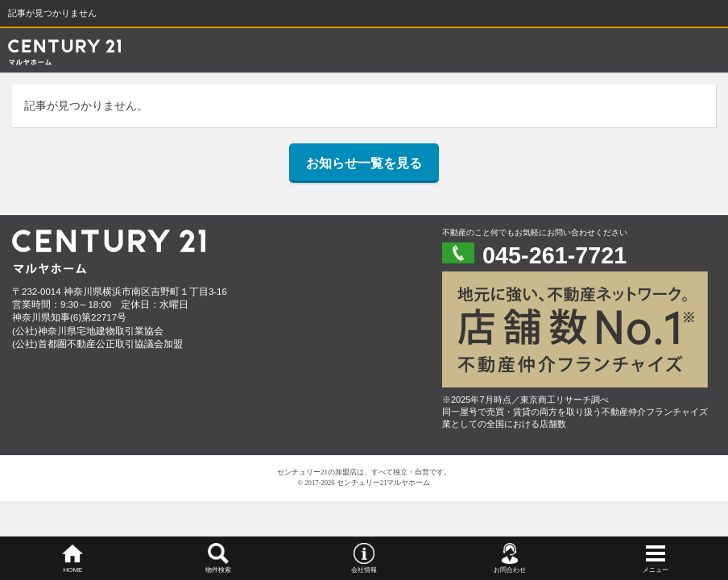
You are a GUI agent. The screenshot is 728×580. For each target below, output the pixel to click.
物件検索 (218, 570)
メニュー (656, 570)
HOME (72, 570)
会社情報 (364, 570)
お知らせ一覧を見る (364, 163)
